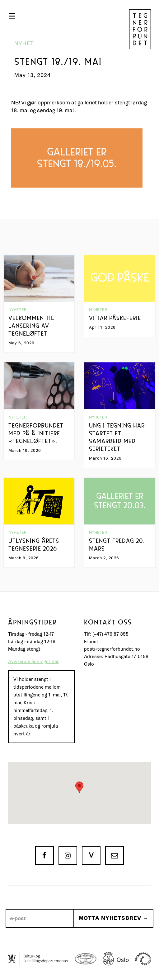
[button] (12, 16)
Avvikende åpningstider (33, 662)
